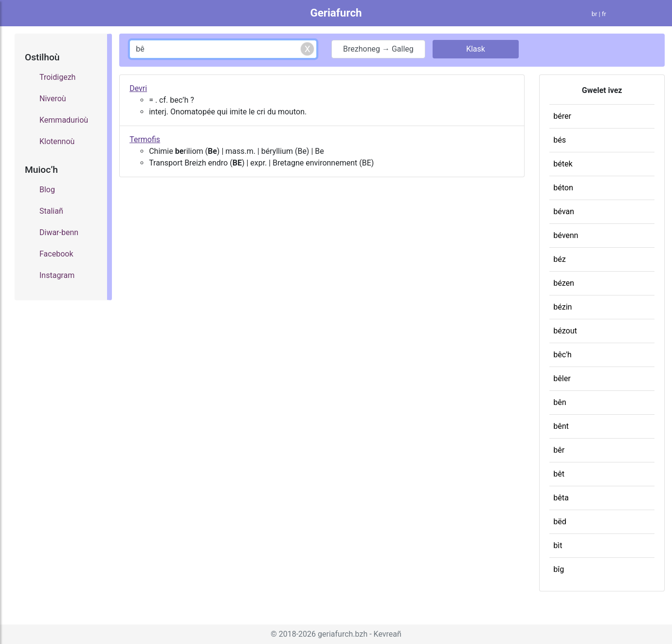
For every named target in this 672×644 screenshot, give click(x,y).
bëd (560, 522)
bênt (561, 426)
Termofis (145, 139)
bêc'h (562, 355)
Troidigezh (57, 77)
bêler (562, 378)
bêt (559, 474)
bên (560, 402)
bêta (561, 498)
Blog (47, 190)
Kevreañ (388, 634)
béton (563, 188)
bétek (563, 164)
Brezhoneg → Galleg (378, 49)
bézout (565, 331)
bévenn (566, 235)
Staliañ (51, 211)
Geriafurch (336, 13)
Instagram (57, 275)
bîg (559, 569)
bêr (559, 450)
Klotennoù (57, 141)
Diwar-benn (59, 232)
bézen (564, 283)
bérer (562, 116)
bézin (563, 307)
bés (560, 140)
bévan (564, 212)
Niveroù (53, 99)
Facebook (56, 254)
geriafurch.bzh (343, 634)
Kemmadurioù (64, 120)
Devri (138, 88)
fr (604, 14)
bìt (558, 545)
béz (559, 259)
